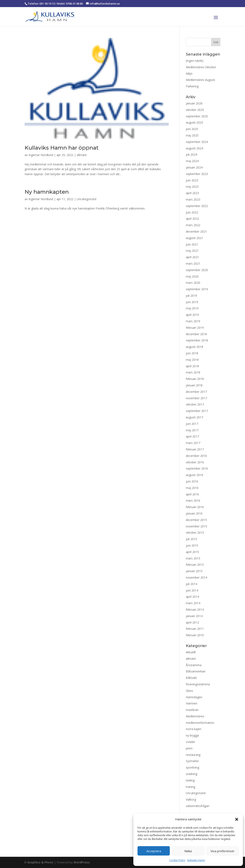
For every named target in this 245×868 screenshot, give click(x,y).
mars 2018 (193, 372)
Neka (188, 851)
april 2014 (192, 597)
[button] (237, 819)
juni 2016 (192, 481)
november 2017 (196, 398)
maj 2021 (192, 251)
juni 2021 (192, 244)
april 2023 (192, 193)
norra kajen (194, 729)
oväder (191, 742)
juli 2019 (191, 296)
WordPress (82, 862)
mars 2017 (193, 443)
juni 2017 (192, 424)
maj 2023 (192, 187)
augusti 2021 (194, 238)
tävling (190, 780)
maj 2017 (192, 430)
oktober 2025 (195, 110)
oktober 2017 (195, 404)
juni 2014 (192, 590)
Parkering (192, 86)
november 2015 (196, 526)
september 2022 (197, 206)
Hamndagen (194, 697)
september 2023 (197, 174)
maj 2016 (192, 488)
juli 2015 (191, 539)
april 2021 (192, 257)
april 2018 (192, 366)
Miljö (189, 74)
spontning (192, 767)
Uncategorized (86, 199)
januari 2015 (194, 571)
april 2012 (192, 622)
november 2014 (196, 577)
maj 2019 (192, 308)
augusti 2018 (194, 347)
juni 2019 (192, 302)
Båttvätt (191, 678)
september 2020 (197, 270)
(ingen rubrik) (195, 61)
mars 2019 (193, 321)
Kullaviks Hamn (196, 860)
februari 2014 (195, 609)
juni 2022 (192, 212)
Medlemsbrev (195, 716)
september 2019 (197, 289)
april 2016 (192, 494)
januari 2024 (194, 167)
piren (189, 748)
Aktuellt (191, 652)
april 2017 (192, 436)
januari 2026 (194, 103)
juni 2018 (192, 353)
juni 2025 (192, 129)
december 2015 (196, 520)
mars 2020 (193, 283)
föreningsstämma (198, 684)
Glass (189, 691)
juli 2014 (191, 584)
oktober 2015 (195, 533)
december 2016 (196, 456)
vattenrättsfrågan (198, 806)
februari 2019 (195, 328)
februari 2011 (195, 629)
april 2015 (192, 552)
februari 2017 (195, 449)
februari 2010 (195, 635)
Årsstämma (194, 665)
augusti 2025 (194, 122)
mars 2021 (193, 263)
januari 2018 (194, 385)
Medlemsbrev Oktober (201, 67)
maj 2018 (192, 360)
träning (191, 787)
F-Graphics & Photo (39, 862)
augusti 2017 (194, 417)
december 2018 (196, 334)
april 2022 (192, 219)
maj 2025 (192, 135)
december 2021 (196, 231)
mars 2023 (193, 199)
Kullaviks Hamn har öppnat (62, 148)
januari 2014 (194, 616)
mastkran (192, 710)
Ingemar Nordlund (41, 155)
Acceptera (154, 851)
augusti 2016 (194, 475)
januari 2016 (194, 513)
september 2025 (197, 116)
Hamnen (192, 703)
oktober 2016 (195, 462)
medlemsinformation (200, 723)
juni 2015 (192, 545)
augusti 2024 (194, 148)
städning (192, 774)
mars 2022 (193, 225)
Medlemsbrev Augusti (200, 80)
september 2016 (197, 468)
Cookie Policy (177, 860)
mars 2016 (193, 500)
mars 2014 (193, 603)
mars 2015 (193, 558)
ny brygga (192, 735)
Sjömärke (192, 761)
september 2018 (197, 340)
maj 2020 (192, 276)
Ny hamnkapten (47, 192)
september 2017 (197, 411)
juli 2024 (191, 154)
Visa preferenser (222, 851)
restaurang (193, 755)
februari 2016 (195, 507)
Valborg (191, 799)
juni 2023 (192, 180)
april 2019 (192, 315)
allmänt (82, 155)
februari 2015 (195, 565)
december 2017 (196, 392)
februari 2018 (195, 379)
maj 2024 (192, 161)
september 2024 (197, 142)
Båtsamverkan (196, 671)
